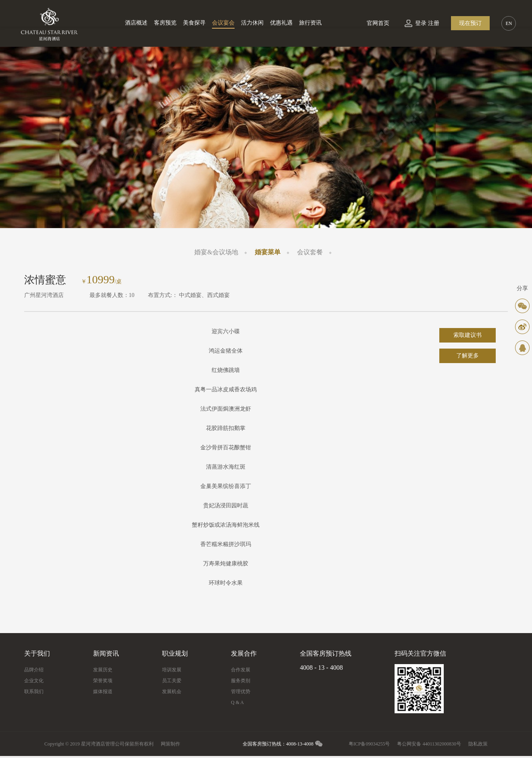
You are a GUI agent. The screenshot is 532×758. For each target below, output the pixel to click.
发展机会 (172, 692)
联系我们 (34, 692)
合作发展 (241, 670)
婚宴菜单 (268, 252)
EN (509, 23)
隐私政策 (478, 744)
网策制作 (170, 744)
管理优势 (241, 692)
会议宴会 (223, 23)
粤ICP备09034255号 (369, 744)
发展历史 (103, 670)
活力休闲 (252, 23)
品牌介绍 (34, 670)
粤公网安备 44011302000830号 (429, 744)
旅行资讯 (310, 23)
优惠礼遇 (281, 23)
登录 (421, 23)
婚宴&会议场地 (216, 252)
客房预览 (165, 23)
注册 (434, 23)
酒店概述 (136, 23)
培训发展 (172, 670)
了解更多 (468, 356)
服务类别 (241, 681)
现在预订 (470, 23)
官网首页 (378, 23)
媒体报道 (103, 692)
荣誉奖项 (103, 681)
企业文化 (34, 681)
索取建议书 (468, 335)
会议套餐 (310, 252)
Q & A (237, 702)
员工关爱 (172, 681)
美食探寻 (194, 23)
